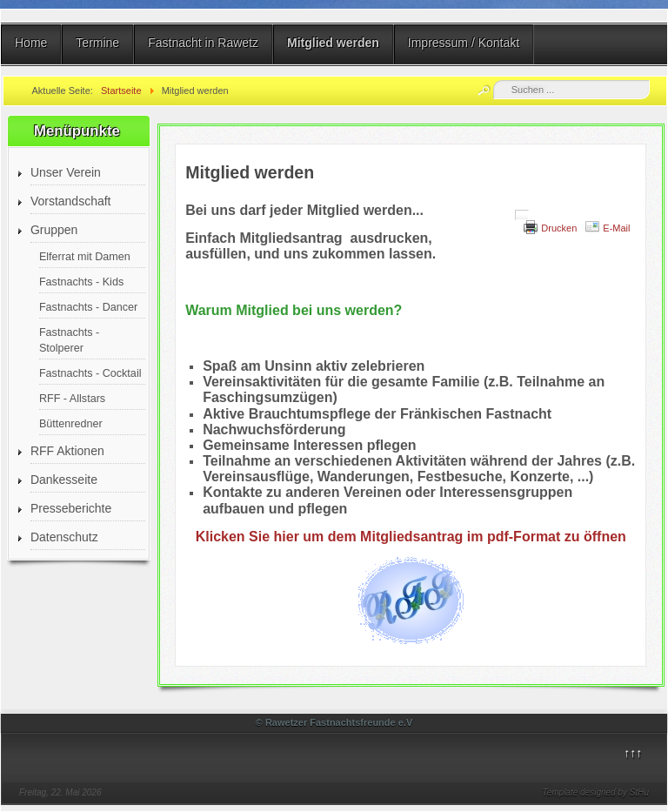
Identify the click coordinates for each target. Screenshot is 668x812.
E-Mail (616, 228)
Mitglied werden (333, 43)
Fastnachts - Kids (81, 282)
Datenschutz (64, 537)
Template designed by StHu (596, 792)
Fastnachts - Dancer (88, 307)
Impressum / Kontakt (464, 43)
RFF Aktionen (67, 451)
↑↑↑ (633, 753)
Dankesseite (64, 480)
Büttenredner (71, 424)
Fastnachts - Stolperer (69, 340)
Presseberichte (71, 508)
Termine (97, 43)
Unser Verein (66, 172)
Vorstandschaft (71, 201)
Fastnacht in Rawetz (203, 43)
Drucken (559, 228)
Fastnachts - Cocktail (90, 373)
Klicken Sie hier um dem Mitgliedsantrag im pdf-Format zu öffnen (411, 537)
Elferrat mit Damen (85, 257)
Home (31, 43)
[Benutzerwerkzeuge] (522, 215)
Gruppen (54, 230)
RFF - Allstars (72, 399)
